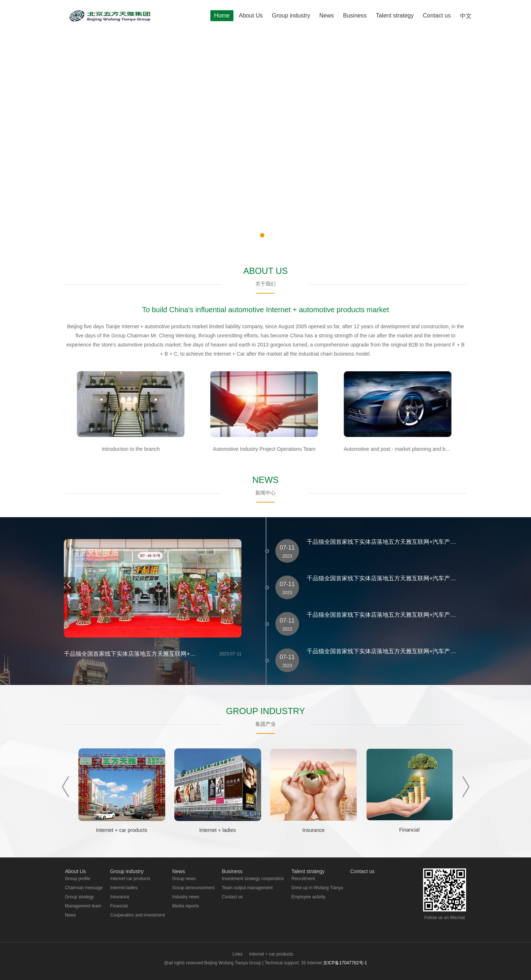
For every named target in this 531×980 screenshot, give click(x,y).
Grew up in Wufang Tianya (317, 888)
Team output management (247, 888)
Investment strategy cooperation (253, 879)
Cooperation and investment (137, 915)
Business (355, 16)
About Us (251, 16)
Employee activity (308, 897)
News (327, 16)
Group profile (77, 879)
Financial (119, 906)
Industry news (186, 897)
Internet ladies (124, 888)
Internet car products (130, 879)
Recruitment (303, 879)
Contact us (437, 16)
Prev (65, 787)
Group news (184, 879)
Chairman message (84, 888)
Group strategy (79, 897)
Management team (83, 906)
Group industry (291, 16)
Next (466, 787)
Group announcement (193, 888)
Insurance (120, 897)
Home (222, 16)
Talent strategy (395, 16)
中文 (466, 16)
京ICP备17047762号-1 (345, 963)
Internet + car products (271, 954)
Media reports (185, 906)
